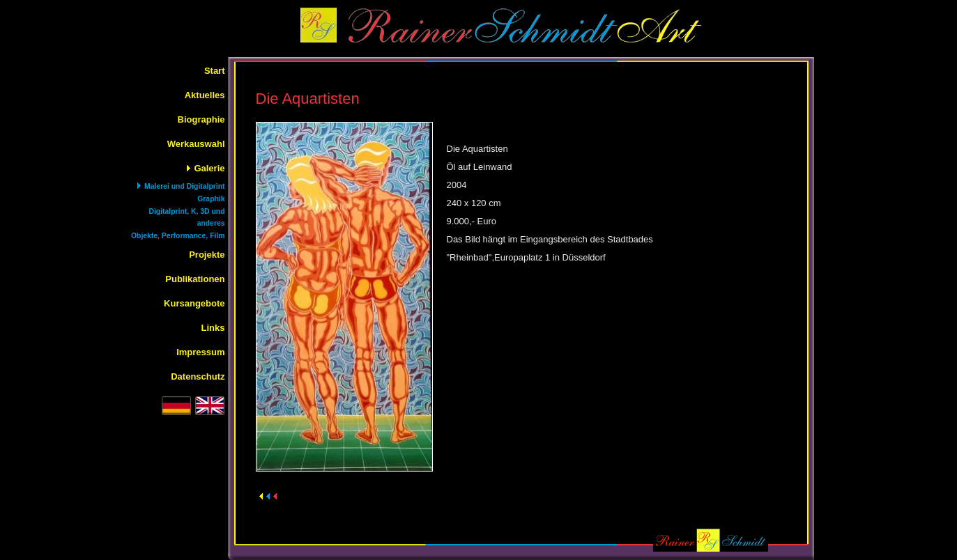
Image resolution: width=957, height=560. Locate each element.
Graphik (211, 199)
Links (213, 328)
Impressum (200, 352)
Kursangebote (194, 303)
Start (215, 71)
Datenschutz (198, 376)
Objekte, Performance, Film (178, 236)
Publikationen (195, 279)
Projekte (207, 255)
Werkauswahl (196, 144)
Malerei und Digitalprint (184, 186)
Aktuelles (205, 95)
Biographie (201, 119)
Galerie (209, 168)
